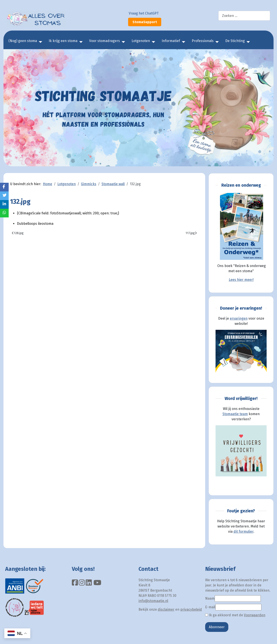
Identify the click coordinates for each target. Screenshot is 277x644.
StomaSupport (145, 22)
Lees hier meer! (241, 280)
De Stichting (235, 41)
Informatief (171, 41)
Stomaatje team (235, 414)
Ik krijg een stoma (63, 41)
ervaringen (239, 318)
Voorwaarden (255, 615)
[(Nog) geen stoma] (40, 42)
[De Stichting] (247, 42)
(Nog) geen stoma (23, 41)
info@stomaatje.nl (153, 601)
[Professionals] (216, 42)
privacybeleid (191, 609)
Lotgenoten (141, 41)
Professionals (203, 41)
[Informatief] (183, 42)
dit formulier (243, 532)
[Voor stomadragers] (122, 42)
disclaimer (166, 609)
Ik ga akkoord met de (235, 615)
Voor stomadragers (105, 41)
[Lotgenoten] (153, 42)
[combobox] (244, 16)
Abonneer (217, 627)
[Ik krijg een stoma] (80, 42)
